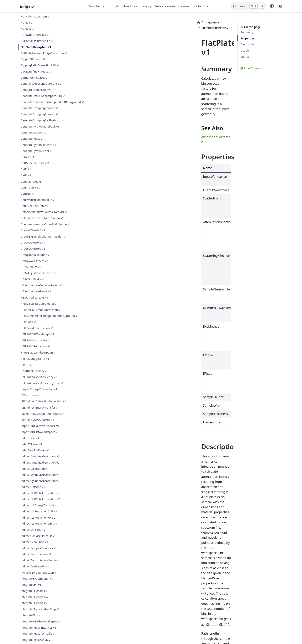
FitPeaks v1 (28, 29)
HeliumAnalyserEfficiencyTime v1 (42, 388)
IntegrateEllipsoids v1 (34, 595)
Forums (184, 6)
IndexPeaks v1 (30, 443)
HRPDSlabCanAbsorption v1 (39, 357)
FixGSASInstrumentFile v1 (37, 41)
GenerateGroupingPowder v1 (39, 113)
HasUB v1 (27, 369)
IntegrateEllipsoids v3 (34, 608)
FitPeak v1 (27, 23)
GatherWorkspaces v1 (35, 78)
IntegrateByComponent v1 (38, 583)
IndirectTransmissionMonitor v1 (41, 565)
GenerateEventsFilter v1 (36, 90)
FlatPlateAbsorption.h (126, 591)
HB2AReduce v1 (31, 272)
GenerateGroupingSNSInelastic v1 (42, 125)
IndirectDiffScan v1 (33, 492)
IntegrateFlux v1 (31, 620)
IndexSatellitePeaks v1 (35, 455)
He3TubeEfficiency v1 (34, 375)
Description (248, 44)
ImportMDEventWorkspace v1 (40, 430)
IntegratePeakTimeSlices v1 (38, 632)
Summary (247, 32)
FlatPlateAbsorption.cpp (127, 600)
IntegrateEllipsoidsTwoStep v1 (40, 614)
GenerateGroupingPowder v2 (39, 119)
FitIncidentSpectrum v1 (35, 16)
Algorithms (104, 23)
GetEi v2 (26, 180)
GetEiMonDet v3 (31, 186)
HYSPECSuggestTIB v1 (35, 363)
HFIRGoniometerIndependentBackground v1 (49, 320)
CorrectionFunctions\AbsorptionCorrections (168, 567)
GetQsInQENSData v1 (34, 210)
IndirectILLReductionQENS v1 (39, 528)
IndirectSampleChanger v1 (38, 553)
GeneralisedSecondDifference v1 (42, 84)
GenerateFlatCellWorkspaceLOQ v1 (43, 96)
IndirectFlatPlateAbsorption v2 (40, 504)
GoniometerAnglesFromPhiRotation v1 (45, 229)
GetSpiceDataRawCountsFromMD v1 (44, 216)
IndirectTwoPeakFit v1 (35, 571)
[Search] (249, 6)
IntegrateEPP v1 (31, 589)
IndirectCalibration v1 (34, 473)
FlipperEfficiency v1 (33, 59)
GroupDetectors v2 (33, 253)
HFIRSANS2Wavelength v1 (37, 339)
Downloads (96, 6)
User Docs (130, 6)
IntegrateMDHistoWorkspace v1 (41, 626)
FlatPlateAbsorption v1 (36, 47)
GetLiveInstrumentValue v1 (38, 204)
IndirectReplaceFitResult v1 (38, 540)
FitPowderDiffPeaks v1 (35, 35)
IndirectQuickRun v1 (34, 534)
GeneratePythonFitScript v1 (38, 149)
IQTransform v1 (31, 400)
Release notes (165, 6)
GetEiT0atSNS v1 (31, 192)
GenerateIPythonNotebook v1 (40, 131)
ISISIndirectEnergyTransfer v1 (40, 412)
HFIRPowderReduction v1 (37, 333)
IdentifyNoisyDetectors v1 (37, 424)
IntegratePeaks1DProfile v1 (38, 638)
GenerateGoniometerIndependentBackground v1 (50, 104)
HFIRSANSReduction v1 (35, 351)
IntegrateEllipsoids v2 (34, 601)
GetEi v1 (26, 174)
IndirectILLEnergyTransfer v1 (39, 510)
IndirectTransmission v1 (36, 559)
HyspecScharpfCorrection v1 (39, 394)
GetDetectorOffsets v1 (35, 168)
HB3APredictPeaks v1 (34, 302)
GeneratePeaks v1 (32, 143)
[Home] (90, 23)
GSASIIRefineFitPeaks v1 (36, 71)
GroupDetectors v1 (33, 247)
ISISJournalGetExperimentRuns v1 (42, 418)
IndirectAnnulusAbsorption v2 (40, 467)
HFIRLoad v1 (29, 327)
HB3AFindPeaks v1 (32, 284)
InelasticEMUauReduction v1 (39, 577)
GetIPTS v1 (27, 198)
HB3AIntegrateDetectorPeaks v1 (41, 290)
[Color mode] (272, 6)
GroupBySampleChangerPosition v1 (44, 241)
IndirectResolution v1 (34, 547)
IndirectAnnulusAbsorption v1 (40, 461)
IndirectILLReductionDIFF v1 (39, 516)
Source (245, 57)
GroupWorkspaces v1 (34, 265)
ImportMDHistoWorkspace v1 (40, 437)
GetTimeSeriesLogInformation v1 (42, 223)
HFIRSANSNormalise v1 (36, 345)
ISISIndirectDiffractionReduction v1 (43, 406)
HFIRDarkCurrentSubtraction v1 (41, 314)
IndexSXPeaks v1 (31, 449)
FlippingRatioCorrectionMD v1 (40, 65)
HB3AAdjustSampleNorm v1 (39, 278)
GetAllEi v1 (27, 161)
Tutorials (113, 6)
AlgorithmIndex (122, 567)
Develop (146, 6)
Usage (245, 50)
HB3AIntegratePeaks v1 (36, 296)
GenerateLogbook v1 (34, 137)
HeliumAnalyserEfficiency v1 (39, 382)
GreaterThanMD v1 (33, 235)
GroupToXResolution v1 (36, 259)
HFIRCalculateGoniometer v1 (39, 308)
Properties (248, 38)
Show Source (250, 68)
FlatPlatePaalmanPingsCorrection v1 (44, 53)
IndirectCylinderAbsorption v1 (40, 479)
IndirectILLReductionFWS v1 (39, 522)
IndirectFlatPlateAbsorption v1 (40, 498)
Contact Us (200, 6)
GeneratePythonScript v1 (37, 156)
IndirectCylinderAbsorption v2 (40, 485)
